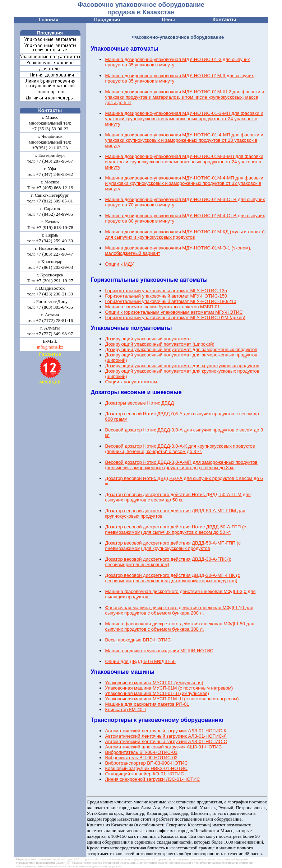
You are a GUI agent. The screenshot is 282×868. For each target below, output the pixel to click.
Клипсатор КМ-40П (125, 710)
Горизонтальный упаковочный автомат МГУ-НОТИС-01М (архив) (175, 318)
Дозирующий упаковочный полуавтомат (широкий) (160, 344)
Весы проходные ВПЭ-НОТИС (138, 640)
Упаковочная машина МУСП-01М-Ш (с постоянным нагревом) (172, 699)
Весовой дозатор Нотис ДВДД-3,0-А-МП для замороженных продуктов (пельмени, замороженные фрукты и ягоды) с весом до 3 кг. (181, 465)
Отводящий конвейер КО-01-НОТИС (144, 774)
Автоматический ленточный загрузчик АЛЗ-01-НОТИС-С (166, 741)
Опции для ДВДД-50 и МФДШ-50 (140, 661)
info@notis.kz (50, 347)
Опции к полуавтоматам (131, 382)
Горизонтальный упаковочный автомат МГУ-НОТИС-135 (166, 291)
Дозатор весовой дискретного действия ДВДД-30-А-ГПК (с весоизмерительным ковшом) (168, 562)
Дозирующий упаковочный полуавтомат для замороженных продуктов (181, 349)
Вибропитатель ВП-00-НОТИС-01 (141, 752)
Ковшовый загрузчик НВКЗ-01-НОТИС (146, 768)
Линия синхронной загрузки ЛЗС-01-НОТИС (152, 779)
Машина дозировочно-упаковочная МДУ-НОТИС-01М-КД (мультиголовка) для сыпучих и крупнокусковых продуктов (185, 234)
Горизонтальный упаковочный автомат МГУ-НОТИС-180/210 (170, 301)
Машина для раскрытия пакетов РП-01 (147, 704)
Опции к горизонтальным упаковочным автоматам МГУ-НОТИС (174, 312)
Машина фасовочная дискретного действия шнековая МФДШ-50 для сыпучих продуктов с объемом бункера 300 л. (179, 626)
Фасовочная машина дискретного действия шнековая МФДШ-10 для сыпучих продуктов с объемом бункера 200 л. (179, 610)
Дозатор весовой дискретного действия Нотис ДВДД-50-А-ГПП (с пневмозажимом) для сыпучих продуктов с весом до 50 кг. (175, 529)
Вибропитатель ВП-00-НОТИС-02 (141, 758)
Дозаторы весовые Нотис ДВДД (139, 403)
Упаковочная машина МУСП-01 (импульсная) (154, 683)
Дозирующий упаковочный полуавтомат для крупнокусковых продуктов (182, 366)
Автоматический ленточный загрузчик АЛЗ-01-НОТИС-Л (166, 736)
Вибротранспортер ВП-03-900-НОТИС (146, 763)
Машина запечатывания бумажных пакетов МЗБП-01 (162, 307)
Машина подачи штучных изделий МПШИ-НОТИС (159, 651)
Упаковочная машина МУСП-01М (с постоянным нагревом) (169, 688)
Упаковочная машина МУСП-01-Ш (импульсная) (157, 693)
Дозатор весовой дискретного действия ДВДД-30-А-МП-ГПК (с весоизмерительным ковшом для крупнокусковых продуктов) (172, 578)
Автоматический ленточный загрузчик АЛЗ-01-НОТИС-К (166, 731)
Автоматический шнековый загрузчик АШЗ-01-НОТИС (163, 747)
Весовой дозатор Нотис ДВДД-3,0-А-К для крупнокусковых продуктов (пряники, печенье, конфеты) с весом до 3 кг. (180, 449)
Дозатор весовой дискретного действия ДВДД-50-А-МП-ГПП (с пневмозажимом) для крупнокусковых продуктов (173, 546)
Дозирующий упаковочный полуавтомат (148, 339)
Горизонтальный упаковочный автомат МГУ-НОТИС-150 (166, 296)
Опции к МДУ (119, 264)
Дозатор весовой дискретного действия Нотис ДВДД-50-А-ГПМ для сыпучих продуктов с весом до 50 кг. (178, 497)
